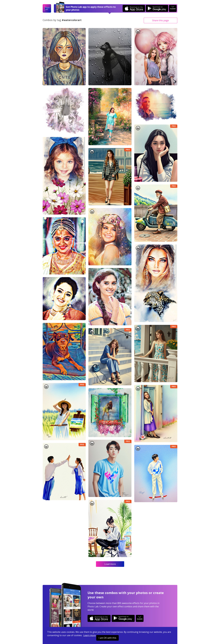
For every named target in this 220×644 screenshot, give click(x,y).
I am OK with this (107, 638)
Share (161, 20)
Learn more (90, 635)
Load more (110, 564)
